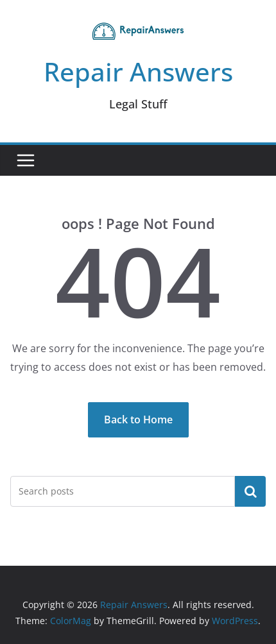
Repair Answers (138, 72)
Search (250, 491)
